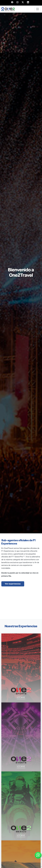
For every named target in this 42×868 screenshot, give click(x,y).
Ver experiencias (13, 584)
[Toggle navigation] (38, 9)
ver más (21, 697)
